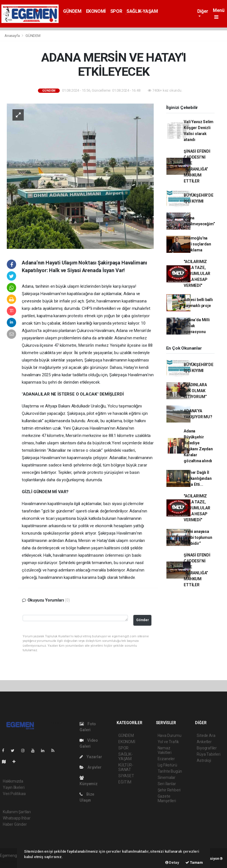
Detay (172, 862)
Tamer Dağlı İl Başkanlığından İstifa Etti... (198, 478)
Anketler (204, 742)
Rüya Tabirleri (208, 754)
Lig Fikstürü (167, 765)
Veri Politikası (14, 794)
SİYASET (126, 776)
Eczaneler (166, 759)
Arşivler (90, 767)
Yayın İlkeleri (14, 787)
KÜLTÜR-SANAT (126, 767)
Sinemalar (167, 777)
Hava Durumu (170, 735)
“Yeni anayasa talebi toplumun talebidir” (198, 537)
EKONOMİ (96, 11)
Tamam (194, 862)
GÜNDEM (72, 11)
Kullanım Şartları (17, 812)
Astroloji (204, 760)
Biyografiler (207, 748)
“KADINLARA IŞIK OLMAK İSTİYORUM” (195, 391)
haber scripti (11, 861)
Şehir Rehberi (169, 790)
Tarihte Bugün (170, 771)
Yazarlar (91, 757)
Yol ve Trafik (168, 742)
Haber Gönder (15, 824)
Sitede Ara (206, 735)
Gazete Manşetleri (167, 798)
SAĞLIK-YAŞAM (142, 11)
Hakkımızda (13, 781)
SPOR (116, 11)
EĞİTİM (125, 782)
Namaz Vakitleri (165, 750)
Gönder (143, 620)
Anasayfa (12, 36)
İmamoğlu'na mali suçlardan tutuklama (197, 244)
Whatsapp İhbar (17, 818)
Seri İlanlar (167, 784)
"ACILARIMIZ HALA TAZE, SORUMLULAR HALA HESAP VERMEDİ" (197, 274)
